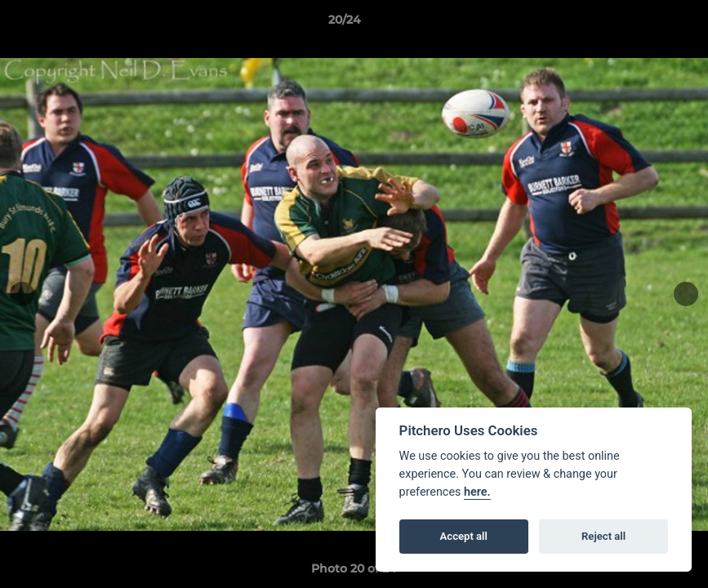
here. (477, 492)
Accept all (464, 536)
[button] (639, 24)
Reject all (603, 536)
